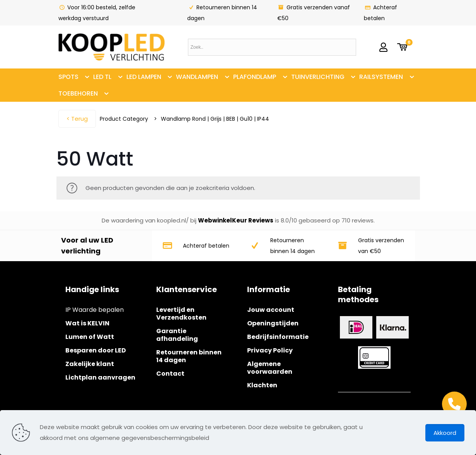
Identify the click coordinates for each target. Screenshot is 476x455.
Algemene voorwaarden (270, 368)
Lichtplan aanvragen (100, 377)
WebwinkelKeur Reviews (236, 220)
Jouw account (271, 310)
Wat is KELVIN (87, 323)
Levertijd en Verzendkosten (181, 314)
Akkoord (445, 433)
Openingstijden (273, 323)
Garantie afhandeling (177, 335)
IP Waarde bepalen (95, 310)
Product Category (124, 119)
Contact (170, 374)
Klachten (262, 385)
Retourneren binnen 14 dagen (189, 356)
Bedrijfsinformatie (278, 337)
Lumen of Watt (90, 337)
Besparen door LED (96, 350)
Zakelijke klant (90, 364)
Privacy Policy (270, 350)
